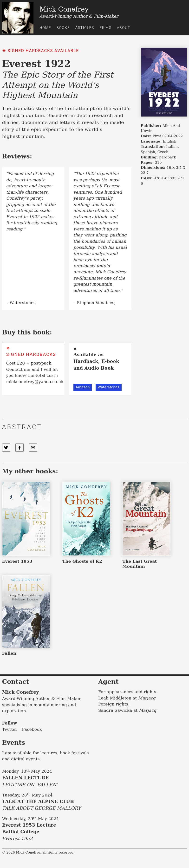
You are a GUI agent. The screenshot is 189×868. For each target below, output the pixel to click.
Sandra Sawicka (115, 710)
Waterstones (108, 387)
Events (14, 743)
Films (105, 28)
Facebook (32, 729)
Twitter (10, 729)
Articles (85, 28)
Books (63, 28)
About (124, 28)
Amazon (83, 387)
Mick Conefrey (21, 692)
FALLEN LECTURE (47, 782)
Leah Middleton (115, 698)
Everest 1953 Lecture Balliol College (47, 832)
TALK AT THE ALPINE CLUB (47, 805)
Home (45, 28)
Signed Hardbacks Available (43, 51)
